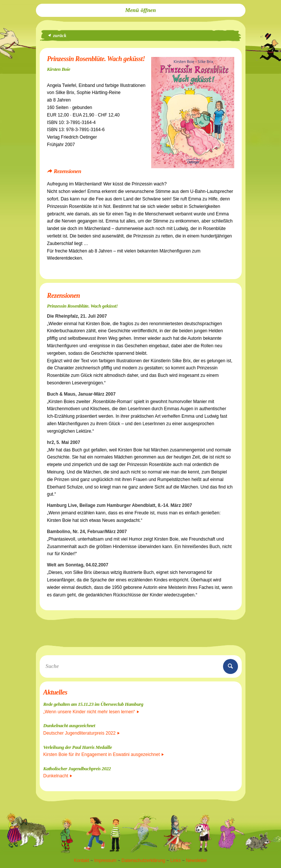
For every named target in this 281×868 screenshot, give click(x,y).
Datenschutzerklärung (143, 861)
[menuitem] (141, 10)
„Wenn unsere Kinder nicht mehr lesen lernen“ (91, 712)
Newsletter (197, 861)
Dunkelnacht (58, 776)
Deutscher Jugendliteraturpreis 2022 (82, 733)
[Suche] (141, 666)
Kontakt (81, 861)
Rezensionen (68, 171)
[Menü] (141, 10)
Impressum (105, 861)
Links (175, 861)
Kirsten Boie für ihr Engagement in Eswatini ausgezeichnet (104, 754)
